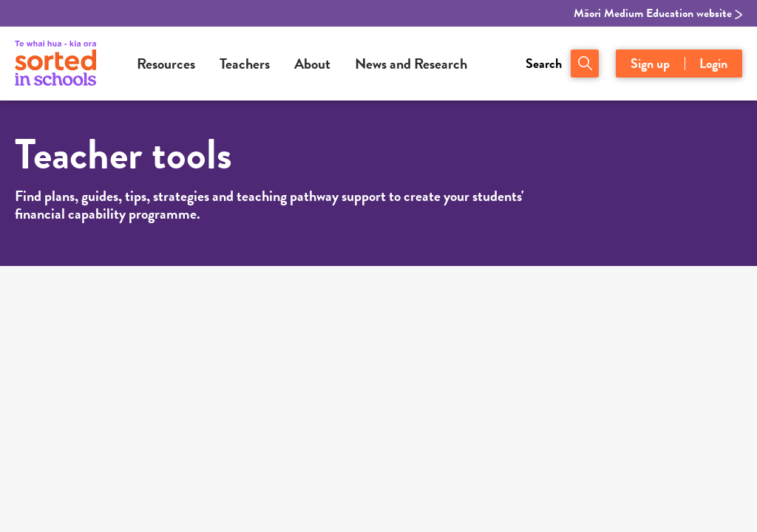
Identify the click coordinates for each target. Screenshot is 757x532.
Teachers (245, 64)
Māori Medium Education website (658, 13)
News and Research (411, 64)
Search (544, 63)
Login (713, 63)
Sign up (650, 63)
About (312, 64)
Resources (166, 64)
